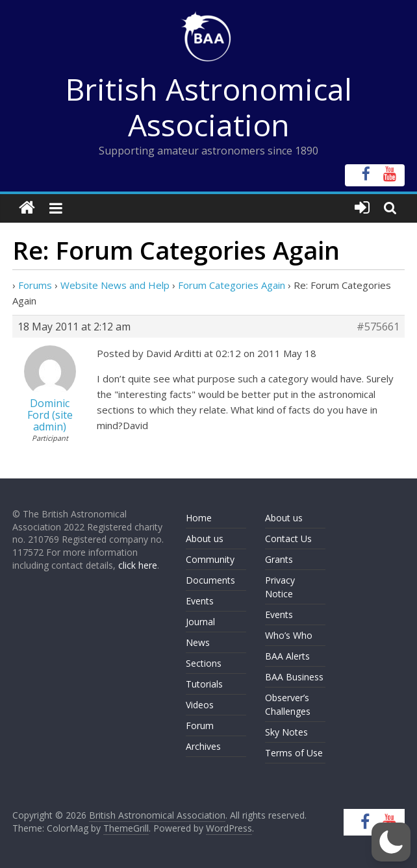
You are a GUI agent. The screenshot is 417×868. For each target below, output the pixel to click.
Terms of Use (294, 753)
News (198, 642)
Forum (200, 725)
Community (210, 559)
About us (205, 539)
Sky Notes (286, 732)
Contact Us (288, 539)
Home (199, 518)
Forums (35, 285)
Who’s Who (289, 635)
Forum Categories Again (232, 285)
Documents (210, 580)
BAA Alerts (287, 656)
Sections (204, 663)
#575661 (378, 327)
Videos (200, 705)
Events (200, 601)
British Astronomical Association (209, 107)
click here (138, 565)
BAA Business (294, 677)
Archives (203, 746)
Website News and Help (115, 285)
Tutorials (204, 684)
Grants (279, 559)
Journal (200, 622)
